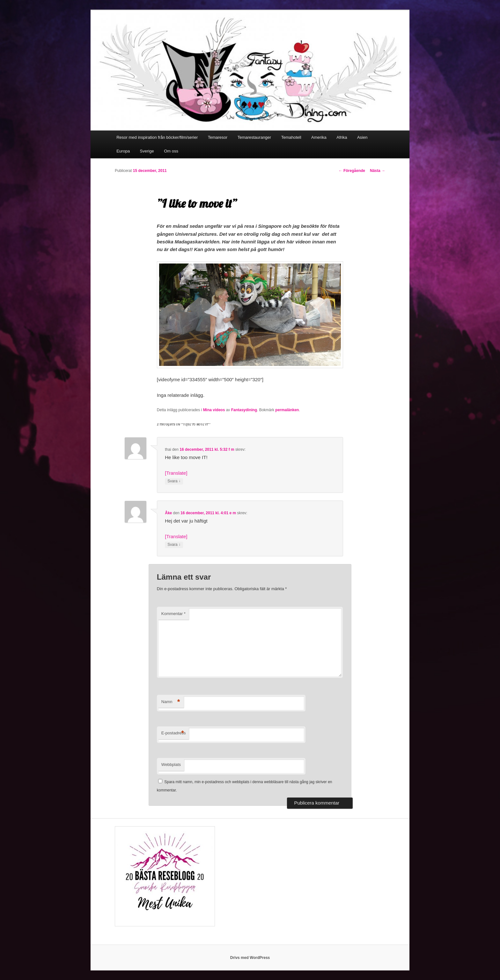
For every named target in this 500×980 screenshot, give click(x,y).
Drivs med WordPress (250, 958)
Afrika (342, 137)
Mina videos (214, 410)
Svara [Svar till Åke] (174, 545)
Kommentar (173, 614)
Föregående (352, 171)
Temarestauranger (254, 137)
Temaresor (218, 137)
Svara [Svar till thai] (174, 481)
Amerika (319, 137)
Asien (362, 137)
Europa (123, 151)
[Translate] (176, 473)
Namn (171, 702)
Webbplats (171, 765)
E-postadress (174, 733)
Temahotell (291, 137)
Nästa (378, 171)
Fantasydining (244, 410)
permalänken (287, 410)
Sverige (147, 151)
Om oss (171, 151)
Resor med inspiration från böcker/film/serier (157, 137)
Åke (168, 513)
